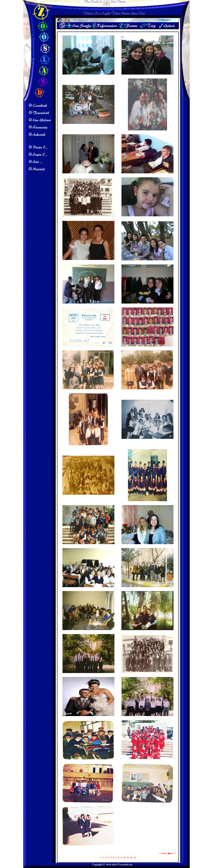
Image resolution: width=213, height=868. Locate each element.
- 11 (128, 858)
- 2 (103, 858)
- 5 (110, 858)
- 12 (131, 858)
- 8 (118, 858)
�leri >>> (172, 853)
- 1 (100, 858)
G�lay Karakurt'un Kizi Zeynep (148, 218)
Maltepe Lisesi (88, 76)
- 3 (105, 858)
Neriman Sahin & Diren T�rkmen (89, 261)
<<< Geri (162, 853)
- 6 (113, 858)
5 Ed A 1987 (88, 760)
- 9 (121, 858)
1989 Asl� (88, 847)
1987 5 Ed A (88, 804)
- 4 (108, 858)
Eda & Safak (88, 174)
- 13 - (135, 858)
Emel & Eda (147, 545)
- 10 (124, 858)
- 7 (116, 858)
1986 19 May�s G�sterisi (147, 760)
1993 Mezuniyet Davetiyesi (88, 348)
